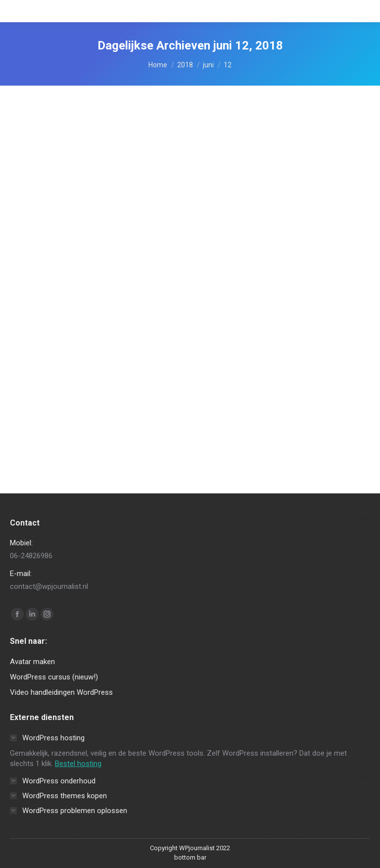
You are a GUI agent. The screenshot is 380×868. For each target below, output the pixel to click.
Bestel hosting (78, 764)
